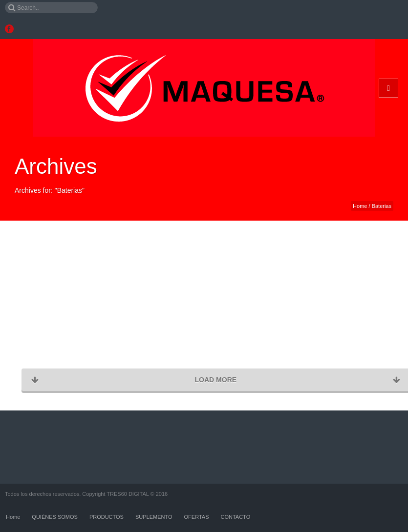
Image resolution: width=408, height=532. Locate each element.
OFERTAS (197, 517)
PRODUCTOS (107, 517)
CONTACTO (236, 517)
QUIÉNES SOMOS (55, 517)
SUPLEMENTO (154, 517)
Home (360, 206)
